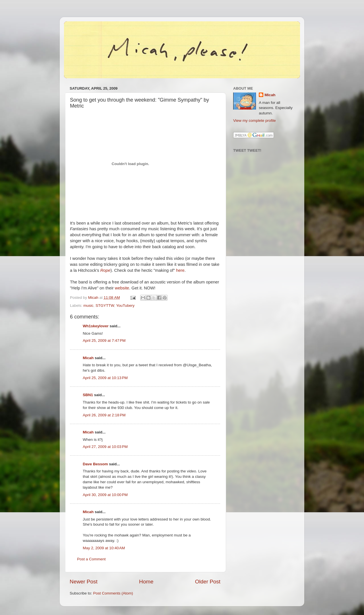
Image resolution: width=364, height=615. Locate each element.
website (122, 288)
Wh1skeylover (96, 326)
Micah (88, 358)
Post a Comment (91, 559)
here (180, 270)
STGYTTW (105, 306)
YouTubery (125, 306)
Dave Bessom (95, 464)
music (88, 306)
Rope (106, 270)
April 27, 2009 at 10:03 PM (105, 447)
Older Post (208, 582)
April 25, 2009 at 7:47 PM (104, 341)
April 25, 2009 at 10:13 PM (105, 378)
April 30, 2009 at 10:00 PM (105, 495)
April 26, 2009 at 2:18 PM (104, 415)
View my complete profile (255, 121)
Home (146, 582)
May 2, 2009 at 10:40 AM (104, 548)
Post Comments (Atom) (113, 593)
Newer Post (84, 582)
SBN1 (88, 395)
